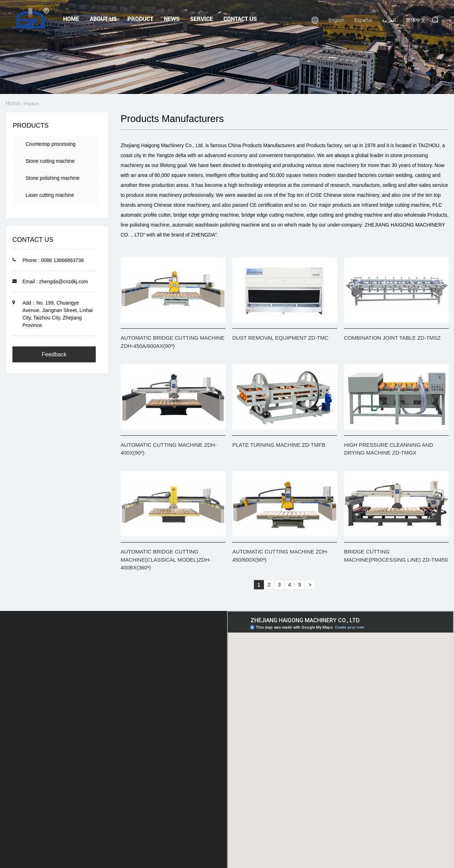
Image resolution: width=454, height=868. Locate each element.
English (336, 20)
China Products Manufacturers (262, 145)
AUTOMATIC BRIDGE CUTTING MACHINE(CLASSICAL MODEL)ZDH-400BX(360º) (166, 560)
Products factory (324, 145)
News (172, 19)
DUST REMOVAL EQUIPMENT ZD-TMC (280, 338)
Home (71, 19)
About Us (103, 19)
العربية (389, 20)
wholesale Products (425, 215)
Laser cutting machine (50, 195)
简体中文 (416, 20)
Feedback (54, 354)
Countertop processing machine (51, 147)
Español (363, 20)
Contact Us (240, 19)
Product (140, 19)
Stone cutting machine (50, 161)
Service (201, 19)
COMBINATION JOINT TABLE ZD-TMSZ (392, 338)
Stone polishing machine (53, 178)
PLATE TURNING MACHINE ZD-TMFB (279, 445)
